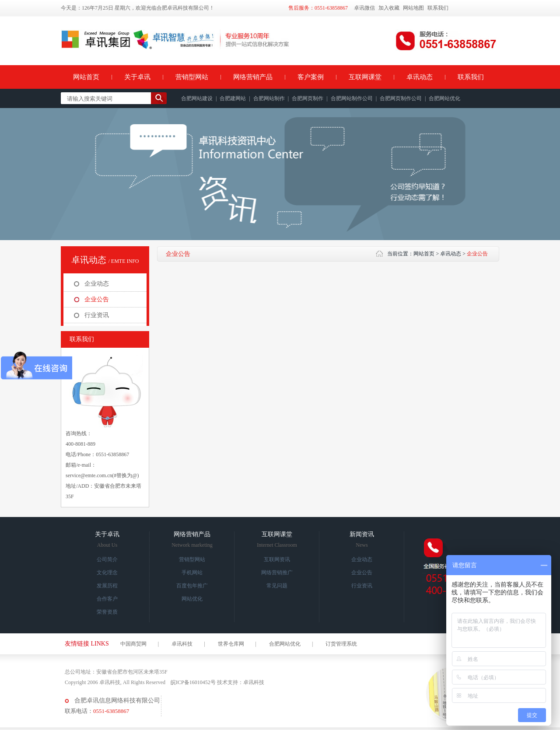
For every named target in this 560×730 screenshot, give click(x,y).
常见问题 (277, 586)
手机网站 (192, 573)
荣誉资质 (107, 612)
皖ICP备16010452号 (193, 682)
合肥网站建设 (197, 98)
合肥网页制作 (308, 98)
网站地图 (413, 8)
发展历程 (107, 586)
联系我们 (438, 8)
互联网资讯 (277, 559)
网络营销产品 (253, 77)
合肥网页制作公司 (401, 98)
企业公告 (97, 299)
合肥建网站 (233, 98)
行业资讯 (97, 315)
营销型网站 (192, 77)
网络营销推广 (277, 573)
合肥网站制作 (269, 98)
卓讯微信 (364, 8)
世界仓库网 (231, 644)
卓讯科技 (182, 644)
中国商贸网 (133, 644)
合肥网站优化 (444, 98)
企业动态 (97, 284)
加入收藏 (389, 8)
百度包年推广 (192, 586)
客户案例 (311, 77)
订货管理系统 (341, 644)
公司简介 (107, 559)
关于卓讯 (137, 77)
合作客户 (107, 599)
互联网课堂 (365, 77)
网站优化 (192, 599)
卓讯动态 (420, 77)
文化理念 (107, 573)
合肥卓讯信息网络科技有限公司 (117, 700)
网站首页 (86, 77)
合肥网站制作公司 (352, 98)
